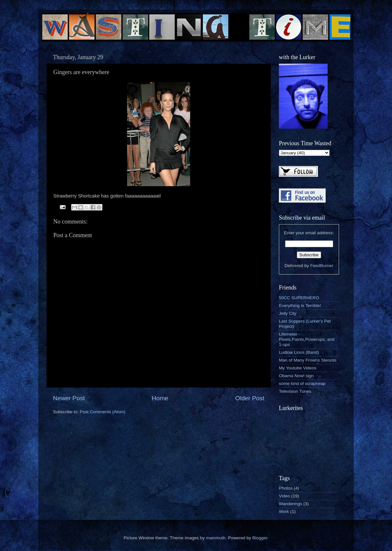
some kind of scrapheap (302, 384)
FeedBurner (322, 266)
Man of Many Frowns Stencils (308, 360)
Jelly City (288, 313)
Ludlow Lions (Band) (299, 352)
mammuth (216, 538)
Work (284, 512)
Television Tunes (295, 391)
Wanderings (291, 504)
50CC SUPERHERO (299, 298)
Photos (286, 488)
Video (284, 496)
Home (160, 398)
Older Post (250, 398)
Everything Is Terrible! (300, 306)
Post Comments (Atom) (103, 412)
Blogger (260, 538)
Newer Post (69, 398)
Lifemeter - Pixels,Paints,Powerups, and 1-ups (307, 339)
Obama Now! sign (296, 376)
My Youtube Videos (298, 368)
